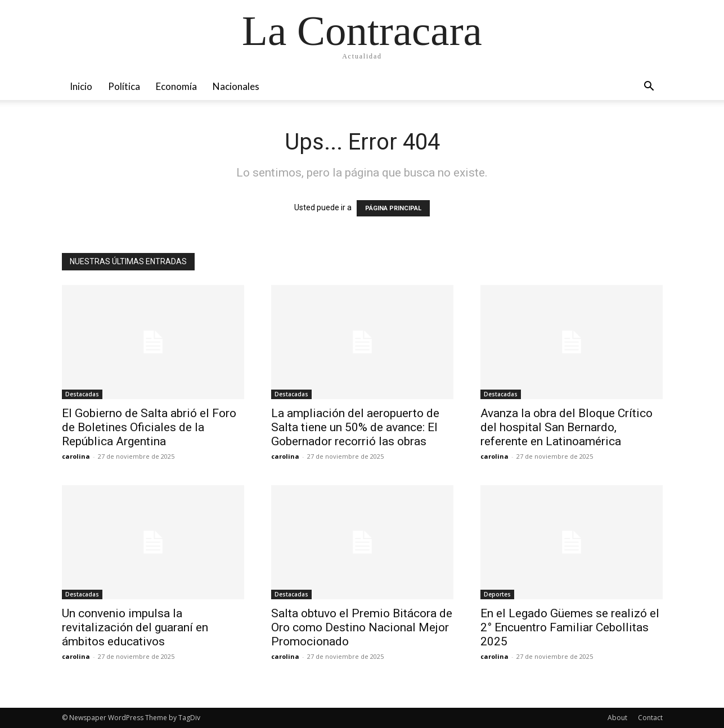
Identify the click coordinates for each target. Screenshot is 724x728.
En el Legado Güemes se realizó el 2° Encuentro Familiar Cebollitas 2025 (570, 627)
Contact (650, 718)
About (617, 718)
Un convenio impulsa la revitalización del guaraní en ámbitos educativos (135, 627)
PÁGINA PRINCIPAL (393, 208)
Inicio (81, 86)
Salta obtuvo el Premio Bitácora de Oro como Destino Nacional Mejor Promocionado (362, 627)
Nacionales (236, 86)
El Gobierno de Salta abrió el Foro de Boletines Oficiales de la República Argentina (149, 427)
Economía (176, 86)
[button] (649, 87)
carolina (76, 456)
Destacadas (82, 394)
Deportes (497, 594)
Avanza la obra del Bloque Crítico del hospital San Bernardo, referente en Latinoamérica (566, 427)
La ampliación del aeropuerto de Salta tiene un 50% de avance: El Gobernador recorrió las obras (355, 427)
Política (124, 86)
